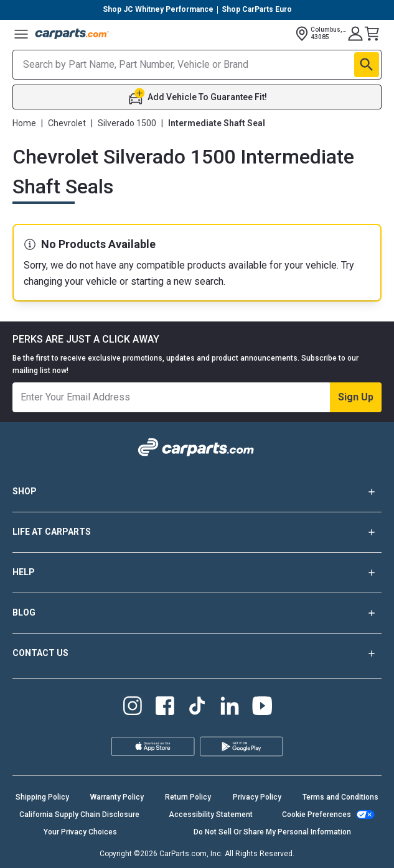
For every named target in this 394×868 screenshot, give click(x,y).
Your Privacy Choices (80, 832)
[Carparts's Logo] (72, 34)
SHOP (197, 492)
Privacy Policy (257, 797)
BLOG (197, 613)
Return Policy (188, 797)
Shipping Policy (42, 797)
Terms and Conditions (340, 797)
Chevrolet (67, 123)
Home (24, 123)
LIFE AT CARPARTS (197, 532)
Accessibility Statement (211, 815)
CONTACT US (197, 653)
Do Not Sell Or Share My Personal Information (272, 832)
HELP (197, 573)
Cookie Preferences (317, 815)
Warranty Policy (117, 797)
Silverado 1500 (127, 123)
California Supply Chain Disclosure (79, 815)
